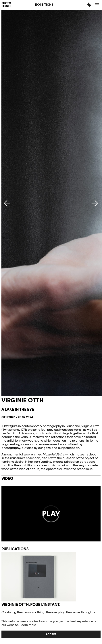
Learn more (28, 625)
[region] (51, 629)
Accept (51, 634)
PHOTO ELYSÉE (6, 5)
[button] (97, 5)
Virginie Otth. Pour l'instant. (31, 604)
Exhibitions (44, 5)
